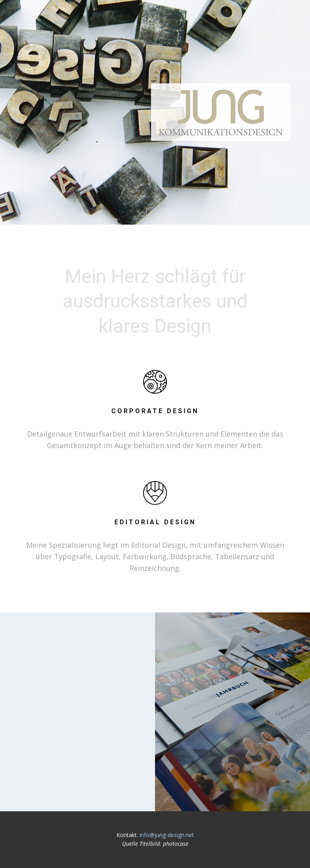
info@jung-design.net (167, 835)
